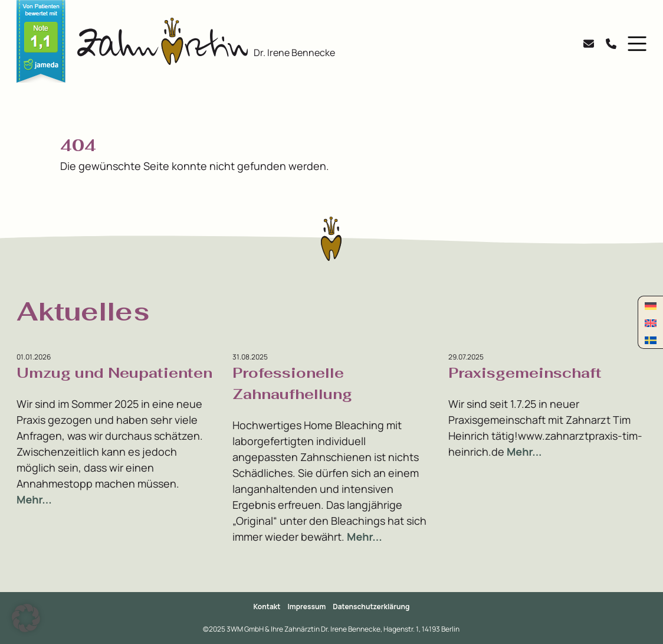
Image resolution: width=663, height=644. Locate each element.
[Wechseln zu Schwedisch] (651, 340)
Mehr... (34, 499)
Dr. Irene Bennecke (294, 53)
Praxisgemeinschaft (525, 373)
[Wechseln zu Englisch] (651, 323)
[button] (634, 44)
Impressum (307, 607)
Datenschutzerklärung (371, 607)
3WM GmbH (246, 629)
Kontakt (267, 607)
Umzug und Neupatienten (114, 373)
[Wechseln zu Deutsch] (651, 305)
